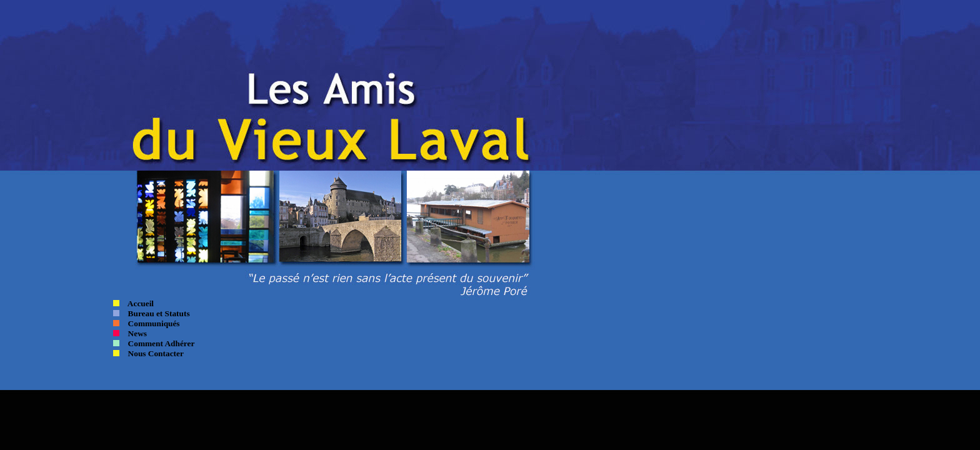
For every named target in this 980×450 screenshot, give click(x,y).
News (133, 333)
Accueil (137, 303)
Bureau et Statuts (159, 313)
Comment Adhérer (157, 343)
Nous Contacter (153, 353)
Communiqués (149, 323)
